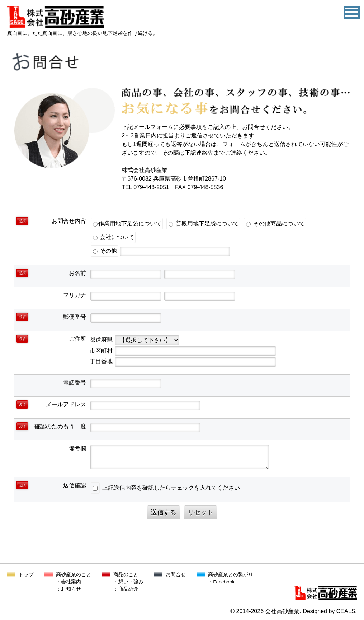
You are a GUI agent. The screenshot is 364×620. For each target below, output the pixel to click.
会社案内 (71, 582)
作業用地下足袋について (127, 223)
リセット (200, 512)
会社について (114, 237)
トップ (26, 575)
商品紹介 (128, 589)
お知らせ (71, 589)
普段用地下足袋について (204, 223)
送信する (164, 512)
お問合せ (176, 575)
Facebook (224, 582)
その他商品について (275, 223)
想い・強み (131, 582)
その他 (105, 251)
